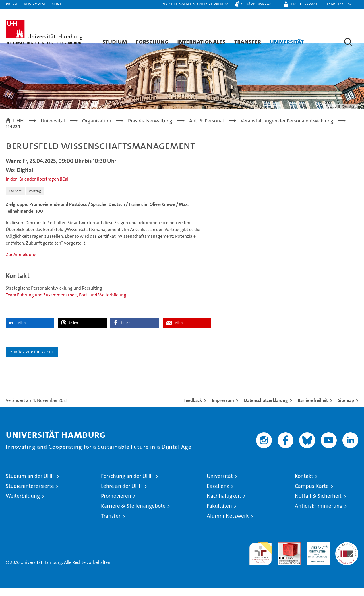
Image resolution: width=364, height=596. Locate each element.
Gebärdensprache (259, 4)
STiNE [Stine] (57, 4)
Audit (283, 553)
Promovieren (116, 504)
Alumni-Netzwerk (228, 524)
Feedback (193, 408)
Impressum (223, 408)
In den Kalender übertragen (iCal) (38, 187)
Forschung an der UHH (127, 484)
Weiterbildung (23, 504)
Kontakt (304, 484)
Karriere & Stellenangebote (133, 514)
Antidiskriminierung (319, 514)
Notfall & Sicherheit (318, 504)
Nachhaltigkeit (224, 504)
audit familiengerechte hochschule (261, 559)
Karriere (15, 199)
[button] (194, 4)
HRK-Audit (317, 553)
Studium (115, 41)
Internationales (201, 41)
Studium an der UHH (30, 484)
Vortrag (35, 199)
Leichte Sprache (305, 4)
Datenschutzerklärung (266, 408)
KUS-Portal (35, 4)
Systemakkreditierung (347, 553)
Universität (287, 41)
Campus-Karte (312, 494)
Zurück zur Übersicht (32, 360)
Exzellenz (218, 494)
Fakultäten (219, 514)
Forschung (152, 41)
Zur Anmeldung (21, 262)
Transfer (248, 41)
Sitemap (346, 408)
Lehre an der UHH (122, 494)
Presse (12, 4)
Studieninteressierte (30, 494)
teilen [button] (21, 331)
